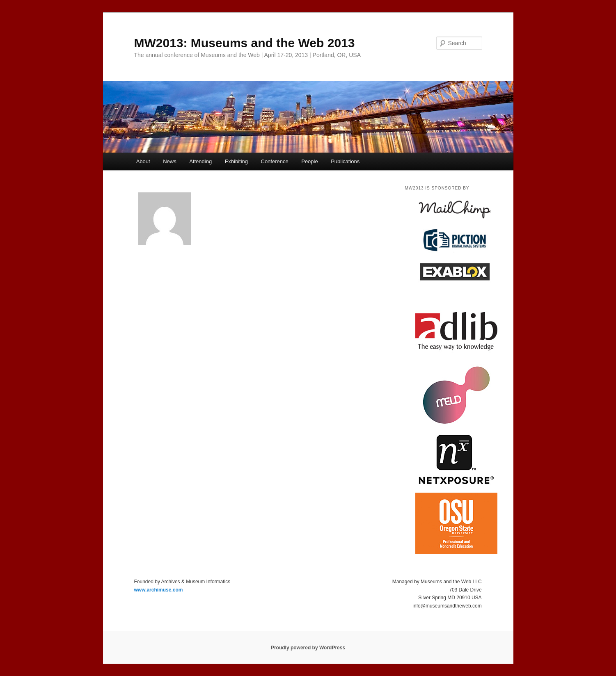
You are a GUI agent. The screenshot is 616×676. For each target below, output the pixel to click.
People (309, 161)
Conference (275, 161)
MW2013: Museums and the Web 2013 (245, 43)
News (170, 161)
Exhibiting (236, 161)
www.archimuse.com (159, 590)
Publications (345, 161)
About (143, 161)
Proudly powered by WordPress (308, 648)
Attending (200, 161)
